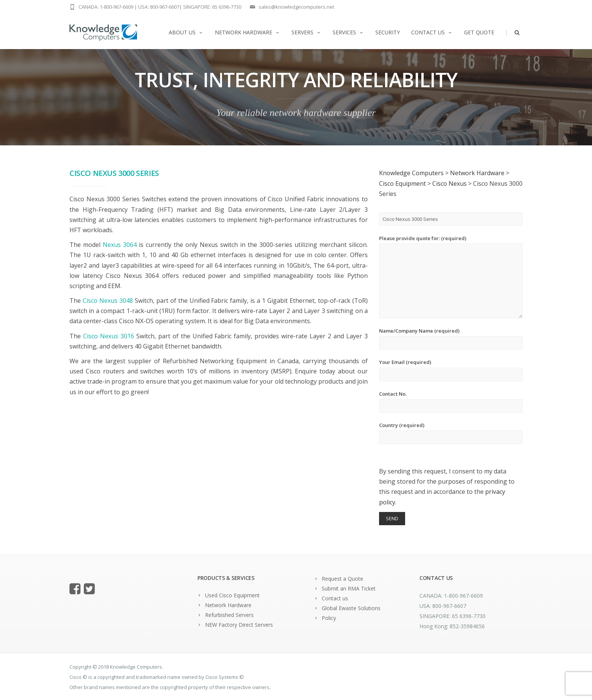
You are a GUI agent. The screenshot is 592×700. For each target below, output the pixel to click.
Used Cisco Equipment (232, 595)
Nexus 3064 (120, 245)
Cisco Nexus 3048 (108, 301)
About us (186, 32)
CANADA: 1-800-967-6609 (106, 7)
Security (388, 32)
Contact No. (451, 402)
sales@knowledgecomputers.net (296, 7)
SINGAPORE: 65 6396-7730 (212, 7)
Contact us (432, 32)
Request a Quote (342, 579)
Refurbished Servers (229, 615)
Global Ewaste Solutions (351, 608)
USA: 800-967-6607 (159, 7)
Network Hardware (247, 32)
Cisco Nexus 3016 (109, 336)
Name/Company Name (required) (451, 338)
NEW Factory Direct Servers (239, 625)
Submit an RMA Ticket (349, 588)
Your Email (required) (451, 370)
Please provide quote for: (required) (451, 277)
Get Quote (479, 32)
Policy (329, 618)
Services (348, 32)
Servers (306, 32)
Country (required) (451, 433)
